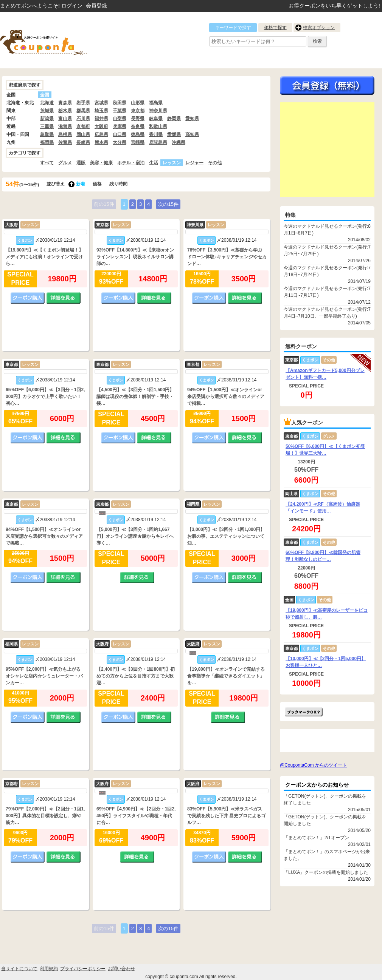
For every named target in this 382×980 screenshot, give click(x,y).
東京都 (138, 111)
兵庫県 (120, 127)
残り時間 (118, 184)
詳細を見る (64, 298)
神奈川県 (158, 111)
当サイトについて (19, 969)
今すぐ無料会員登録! (327, 85)
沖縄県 (179, 142)
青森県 (65, 103)
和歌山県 (158, 127)
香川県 (156, 134)
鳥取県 (47, 134)
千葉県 (120, 111)
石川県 (83, 119)
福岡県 (47, 142)
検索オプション (319, 28)
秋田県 (120, 103)
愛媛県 (174, 134)
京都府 (83, 127)
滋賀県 (65, 127)
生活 (154, 163)
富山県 (65, 119)
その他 (215, 163)
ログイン (72, 6)
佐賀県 (65, 142)
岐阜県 (156, 119)
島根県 (65, 134)
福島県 (156, 103)
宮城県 (101, 103)
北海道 (47, 103)
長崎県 (83, 142)
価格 (97, 184)
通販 (81, 163)
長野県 (138, 119)
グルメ (65, 163)
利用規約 (49, 969)
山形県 (138, 103)
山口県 (120, 134)
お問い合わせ (121, 969)
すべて (47, 163)
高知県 (192, 134)
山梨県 (120, 119)
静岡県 (174, 119)
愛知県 (192, 119)
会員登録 (96, 6)
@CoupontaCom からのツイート (313, 765)
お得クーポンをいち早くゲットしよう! (334, 6)
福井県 (101, 119)
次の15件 (168, 204)
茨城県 (47, 111)
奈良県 (138, 127)
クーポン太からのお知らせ (317, 785)
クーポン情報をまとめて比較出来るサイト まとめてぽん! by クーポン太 (57, 40)
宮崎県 (138, 142)
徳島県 (138, 134)
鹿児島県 (158, 142)
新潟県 (47, 119)
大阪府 (101, 127)
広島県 (101, 134)
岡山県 (83, 134)
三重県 (47, 127)
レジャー (194, 163)
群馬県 (83, 111)
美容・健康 (101, 163)
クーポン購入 (28, 298)
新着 (81, 184)
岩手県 (83, 103)
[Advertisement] (327, 150)
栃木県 (65, 111)
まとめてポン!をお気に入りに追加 (304, 712)
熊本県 (101, 142)
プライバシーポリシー (83, 969)
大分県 (120, 142)
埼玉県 (101, 111)
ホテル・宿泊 (131, 163)
